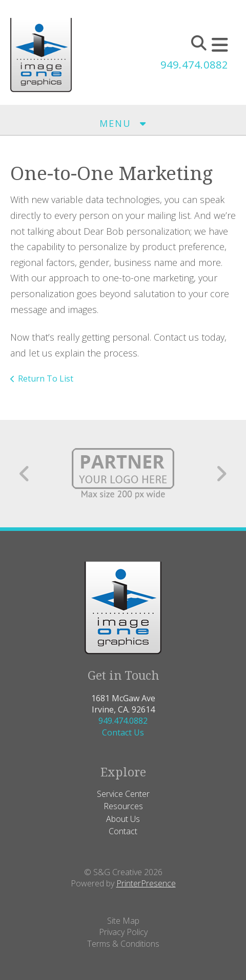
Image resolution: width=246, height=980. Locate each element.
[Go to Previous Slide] (25, 474)
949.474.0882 (194, 65)
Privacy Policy (123, 932)
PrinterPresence (146, 883)
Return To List (46, 378)
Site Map (123, 921)
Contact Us (123, 732)
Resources (123, 806)
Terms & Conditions (123, 944)
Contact (123, 831)
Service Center (123, 794)
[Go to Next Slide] (221, 474)
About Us (123, 819)
